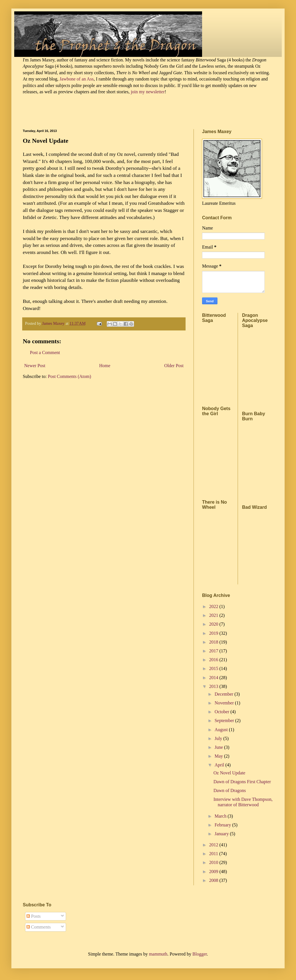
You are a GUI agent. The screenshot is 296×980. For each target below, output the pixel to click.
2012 (214, 845)
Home (105, 366)
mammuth (158, 954)
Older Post (174, 366)
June (219, 747)
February (223, 825)
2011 (214, 854)
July (219, 738)
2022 (214, 606)
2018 (214, 642)
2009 (214, 872)
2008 (214, 880)
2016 (214, 660)
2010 (214, 862)
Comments (39, 927)
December (225, 694)
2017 (214, 651)
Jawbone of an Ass (76, 79)
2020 (214, 624)
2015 (214, 668)
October (223, 712)
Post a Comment (45, 352)
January (222, 834)
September (225, 720)
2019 (214, 633)
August (222, 730)
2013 (214, 686)
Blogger (200, 954)
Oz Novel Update (229, 773)
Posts (34, 916)
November (225, 703)
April (220, 765)
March (221, 816)
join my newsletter (148, 92)
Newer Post (35, 366)
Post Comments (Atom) (69, 376)
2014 (214, 678)
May (219, 756)
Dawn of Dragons (230, 790)
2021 (214, 615)
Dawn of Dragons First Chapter (242, 782)
